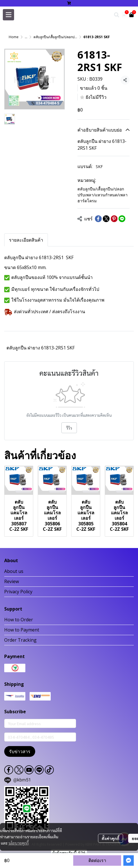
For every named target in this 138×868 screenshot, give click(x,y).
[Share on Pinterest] (114, 219)
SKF (99, 166)
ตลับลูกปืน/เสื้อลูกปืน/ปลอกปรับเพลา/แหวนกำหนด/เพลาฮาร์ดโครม (103, 195)
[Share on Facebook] (98, 219)
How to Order (19, 620)
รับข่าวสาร (20, 751)
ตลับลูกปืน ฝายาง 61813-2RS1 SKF (41, 348)
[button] (117, 15)
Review (12, 581)
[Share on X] (106, 219)
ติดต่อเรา (97, 860)
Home (14, 37)
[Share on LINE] (122, 219)
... (26, 37)
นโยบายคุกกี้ (19, 843)
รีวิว (69, 428)
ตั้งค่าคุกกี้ (111, 838)
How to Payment (22, 630)
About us (14, 571)
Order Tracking (20, 640)
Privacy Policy (18, 592)
